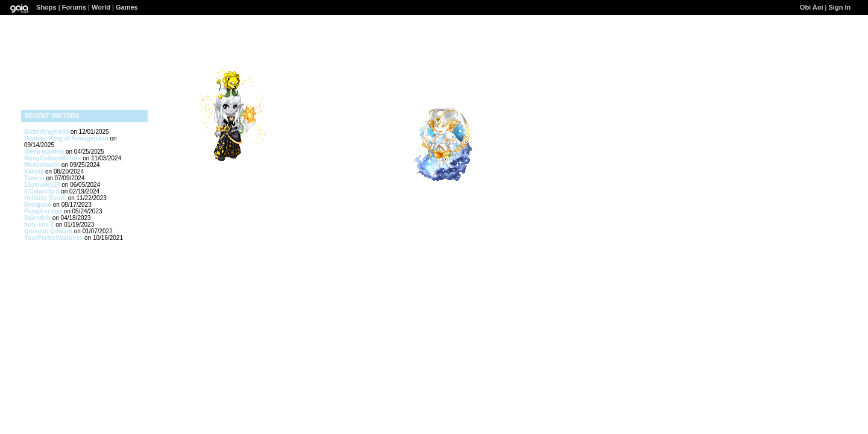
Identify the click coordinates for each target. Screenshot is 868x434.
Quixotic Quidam (48, 231)
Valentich (37, 218)
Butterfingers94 (46, 132)
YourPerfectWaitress (53, 238)
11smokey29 (42, 185)
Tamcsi (34, 178)
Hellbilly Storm (45, 198)
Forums (74, 7)
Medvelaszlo (42, 165)
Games (127, 7)
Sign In (840, 7)
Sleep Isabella (44, 152)
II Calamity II (42, 191)
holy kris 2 (39, 225)
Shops (46, 7)
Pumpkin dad (43, 211)
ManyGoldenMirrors (52, 158)
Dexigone (38, 205)
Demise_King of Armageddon (66, 138)
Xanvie (34, 171)
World (101, 7)
